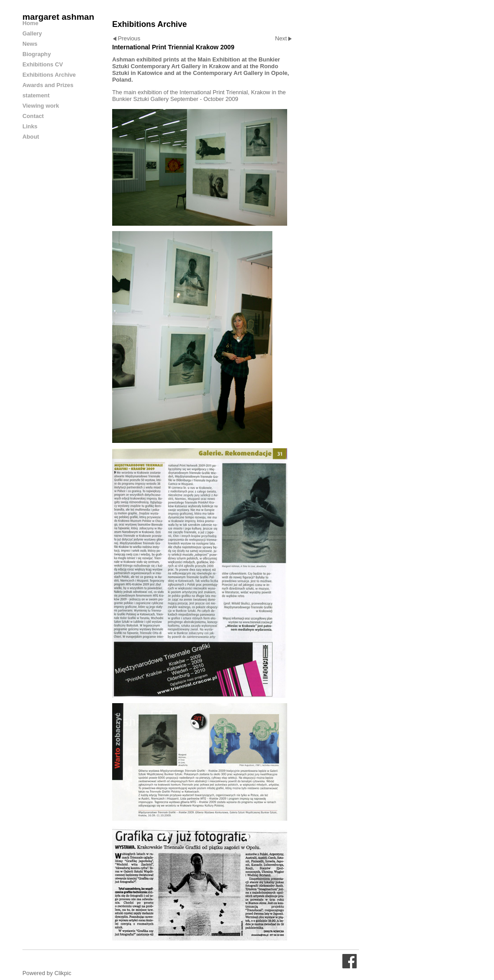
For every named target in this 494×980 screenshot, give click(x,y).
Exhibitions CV (43, 64)
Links (30, 126)
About (31, 137)
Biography (37, 54)
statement (36, 95)
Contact (33, 116)
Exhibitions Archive (49, 75)
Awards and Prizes (48, 85)
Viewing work (41, 106)
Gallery (32, 33)
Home (31, 23)
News (30, 44)
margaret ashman (58, 17)
